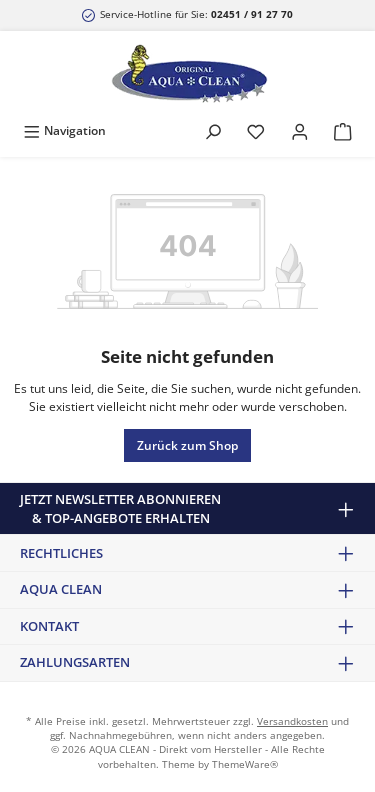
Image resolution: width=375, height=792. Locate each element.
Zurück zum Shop (187, 445)
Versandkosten (292, 721)
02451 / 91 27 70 (252, 14)
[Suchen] (213, 130)
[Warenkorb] (343, 130)
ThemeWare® (245, 764)
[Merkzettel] (256, 130)
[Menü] (64, 130)
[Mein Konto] (300, 130)
